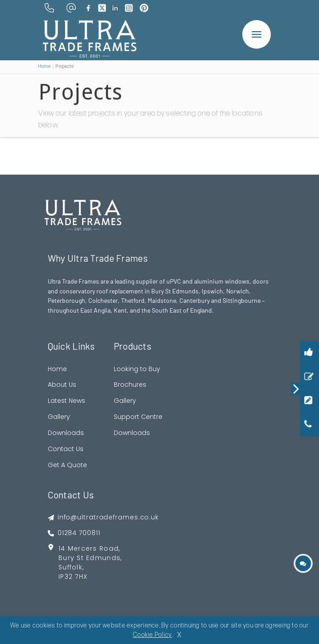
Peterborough (66, 300)
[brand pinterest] (144, 8)
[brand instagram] (129, 8)
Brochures (130, 385)
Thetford (133, 300)
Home (45, 67)
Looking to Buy (137, 369)
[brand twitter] (102, 8)
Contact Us (66, 449)
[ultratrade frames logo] (90, 38)
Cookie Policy (152, 635)
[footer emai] (103, 517)
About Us (62, 385)
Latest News (66, 401)
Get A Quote (67, 465)
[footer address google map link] (103, 566)
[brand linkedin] (115, 8)
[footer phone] (103, 533)
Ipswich (212, 291)
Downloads (66, 433)
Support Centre (138, 417)
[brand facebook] (88, 8)
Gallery (59, 417)
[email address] (71, 8)
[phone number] (49, 8)
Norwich (238, 291)
